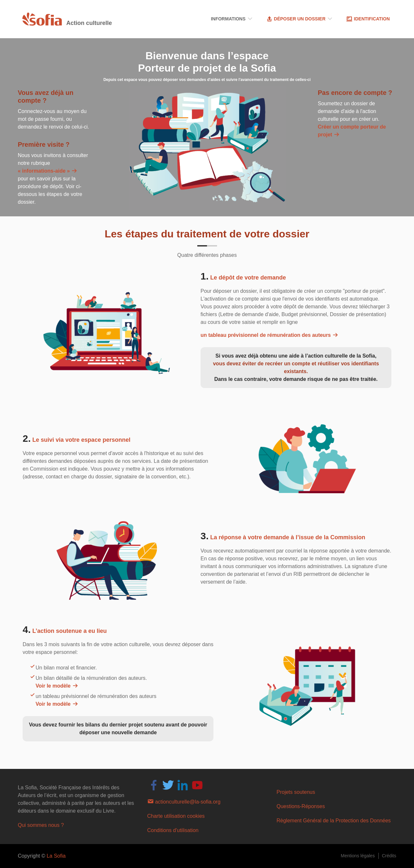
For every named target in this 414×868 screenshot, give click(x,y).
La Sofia (56, 856)
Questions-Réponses (301, 806)
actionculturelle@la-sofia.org (184, 801)
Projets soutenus (296, 792)
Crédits (389, 856)
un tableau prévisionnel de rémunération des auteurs (270, 335)
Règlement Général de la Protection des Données (334, 821)
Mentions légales (358, 856)
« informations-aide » (48, 171)
